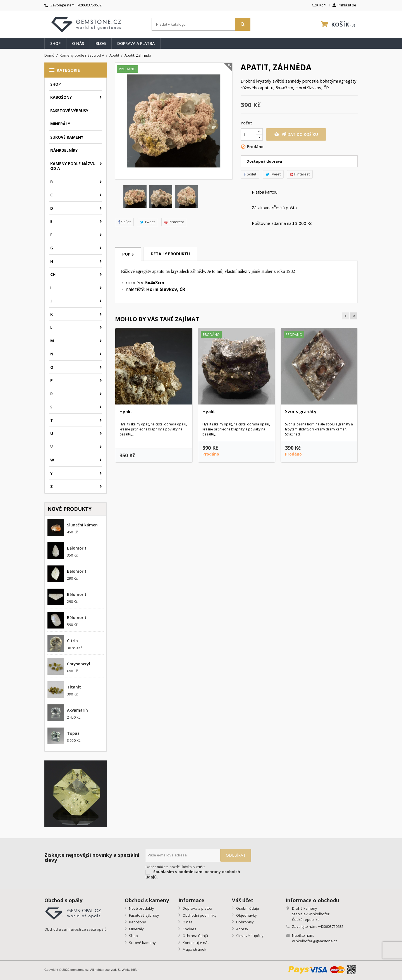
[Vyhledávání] (201, 24)
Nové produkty (141, 908)
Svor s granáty (301, 411)
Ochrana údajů (195, 936)
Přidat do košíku (296, 134)
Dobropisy (245, 922)
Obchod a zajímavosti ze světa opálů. (76, 929)
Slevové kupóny (249, 936)
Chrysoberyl (79, 664)
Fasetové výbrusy (69, 111)
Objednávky (246, 915)
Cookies (189, 929)
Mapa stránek (194, 949)
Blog (101, 43)
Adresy (242, 929)
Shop (55, 43)
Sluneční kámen (82, 525)
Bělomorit (77, 548)
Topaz (73, 733)
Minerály (60, 124)
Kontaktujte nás (196, 943)
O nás (78, 43)
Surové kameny (67, 137)
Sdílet (124, 222)
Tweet (148, 222)
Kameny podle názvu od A (73, 166)
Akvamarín (77, 710)
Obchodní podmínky (199, 915)
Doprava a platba (136, 43)
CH (53, 274)
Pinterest (174, 222)
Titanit (74, 687)
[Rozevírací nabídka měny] (320, 5)
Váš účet (243, 900)
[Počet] (248, 134)
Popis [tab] (128, 254)
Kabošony (61, 97)
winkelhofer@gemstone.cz (315, 941)
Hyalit (126, 411)
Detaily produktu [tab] (170, 254)
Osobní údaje (247, 908)
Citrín (72, 641)
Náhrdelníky (64, 150)
